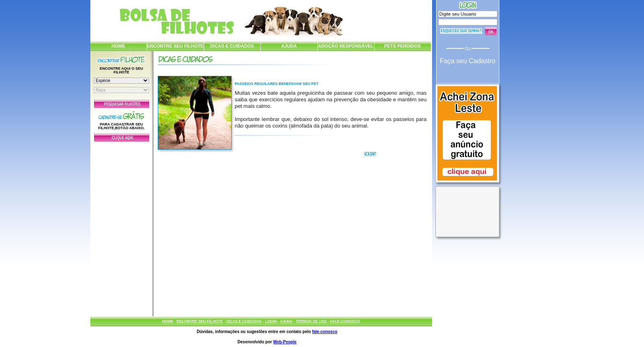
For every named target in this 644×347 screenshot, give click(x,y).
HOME (118, 46)
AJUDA (289, 46)
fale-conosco (325, 332)
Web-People (285, 342)
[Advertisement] (122, 227)
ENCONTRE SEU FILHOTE (175, 46)
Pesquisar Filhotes (122, 104)
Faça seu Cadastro (468, 61)
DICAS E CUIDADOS (232, 46)
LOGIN (271, 321)
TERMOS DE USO (311, 321)
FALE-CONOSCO (345, 321)
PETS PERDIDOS (402, 46)
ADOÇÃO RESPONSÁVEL (346, 46)
